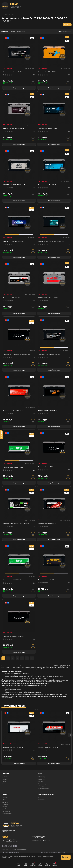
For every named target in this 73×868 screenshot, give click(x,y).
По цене (12, 32)
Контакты (5, 778)
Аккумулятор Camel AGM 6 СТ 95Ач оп (13, 636)
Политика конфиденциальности (18, 850)
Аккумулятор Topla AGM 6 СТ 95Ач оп (13, 467)
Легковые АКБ (41, 778)
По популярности (21, 32)
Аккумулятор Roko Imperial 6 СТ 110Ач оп (14, 185)
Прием (4, 799)
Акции (4, 781)
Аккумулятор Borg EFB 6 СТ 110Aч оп (48, 297)
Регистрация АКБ (7, 813)
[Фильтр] (2, 435)
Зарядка (5, 806)
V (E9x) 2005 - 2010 (8, 14)
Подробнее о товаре (19, 88)
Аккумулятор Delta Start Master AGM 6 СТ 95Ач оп (16, 354)
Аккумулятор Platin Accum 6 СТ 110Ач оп (49, 354)
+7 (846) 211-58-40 (10, 840)
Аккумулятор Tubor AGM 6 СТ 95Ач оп (13, 747)
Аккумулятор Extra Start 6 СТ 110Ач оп (13, 411)
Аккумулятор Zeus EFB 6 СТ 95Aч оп (48, 128)
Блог (4, 783)
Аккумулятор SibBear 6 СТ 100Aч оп (48, 410)
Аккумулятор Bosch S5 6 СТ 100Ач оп (13, 298)
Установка (5, 797)
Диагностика (6, 804)
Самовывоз (5, 803)
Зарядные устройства (43, 789)
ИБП (39, 783)
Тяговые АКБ (41, 787)
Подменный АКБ (7, 812)
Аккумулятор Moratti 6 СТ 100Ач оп (47, 580)
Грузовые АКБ (41, 780)
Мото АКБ (40, 781)
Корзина (55, 864)
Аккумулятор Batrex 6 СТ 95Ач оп (47, 467)
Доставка (5, 801)
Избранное (33, 864)
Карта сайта (5, 850)
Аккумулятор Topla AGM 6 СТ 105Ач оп (13, 580)
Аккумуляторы (41, 776)
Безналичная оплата (8, 810)
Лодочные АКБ (42, 785)
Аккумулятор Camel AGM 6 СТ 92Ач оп (13, 241)
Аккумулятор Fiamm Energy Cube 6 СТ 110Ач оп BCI (52, 241)
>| (32, 658)
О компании (6, 776)
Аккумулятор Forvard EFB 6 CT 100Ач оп (14, 128)
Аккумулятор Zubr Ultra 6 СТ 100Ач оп (48, 748)
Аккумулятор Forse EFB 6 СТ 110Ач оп (48, 72)
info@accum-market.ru (40, 836)
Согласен (66, 857)
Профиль (40, 864)
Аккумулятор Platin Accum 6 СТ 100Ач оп (14, 72)
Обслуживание (6, 808)
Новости (5, 780)
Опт (38, 797)
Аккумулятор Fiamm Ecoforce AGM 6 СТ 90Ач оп (16, 524)
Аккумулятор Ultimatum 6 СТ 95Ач (47, 524)
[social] (4, 837)
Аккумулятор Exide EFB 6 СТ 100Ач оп (48, 185)
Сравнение (47, 864)
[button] (70, 735)
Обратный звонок (39, 838)
